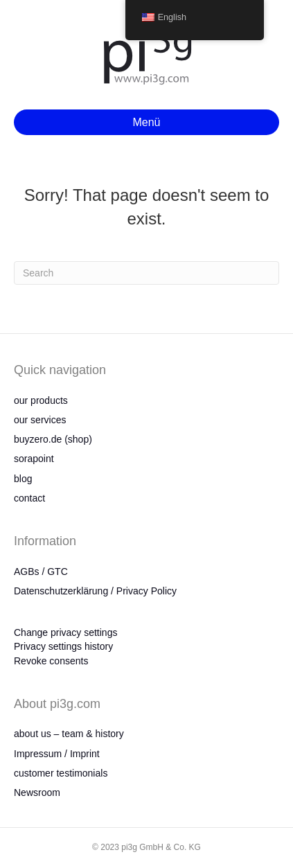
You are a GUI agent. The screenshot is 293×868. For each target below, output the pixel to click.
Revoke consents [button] (51, 661)
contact (29, 498)
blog (23, 479)
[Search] (146, 273)
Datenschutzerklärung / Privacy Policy (95, 591)
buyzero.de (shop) (53, 439)
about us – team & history (69, 734)
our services (40, 420)
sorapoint (34, 459)
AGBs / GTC (41, 572)
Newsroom (37, 792)
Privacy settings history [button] (63, 646)
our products (41, 400)
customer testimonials (61, 773)
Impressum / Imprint (57, 754)
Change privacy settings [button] (65, 632)
